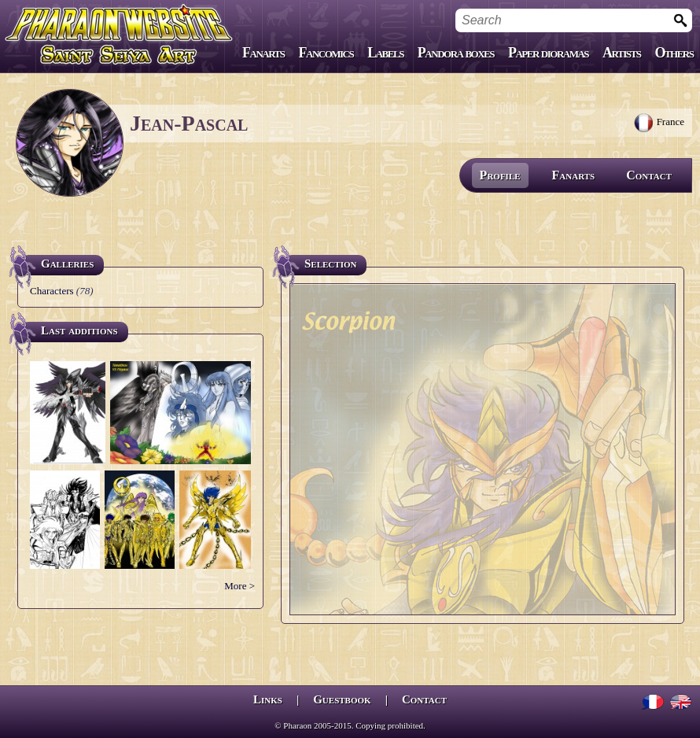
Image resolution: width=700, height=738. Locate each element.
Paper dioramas (548, 53)
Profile (500, 175)
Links (268, 699)
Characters (52, 291)
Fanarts (263, 53)
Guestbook (342, 699)
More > (239, 586)
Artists (621, 53)
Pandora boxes (456, 53)
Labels (385, 53)
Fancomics (326, 53)
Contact (649, 175)
